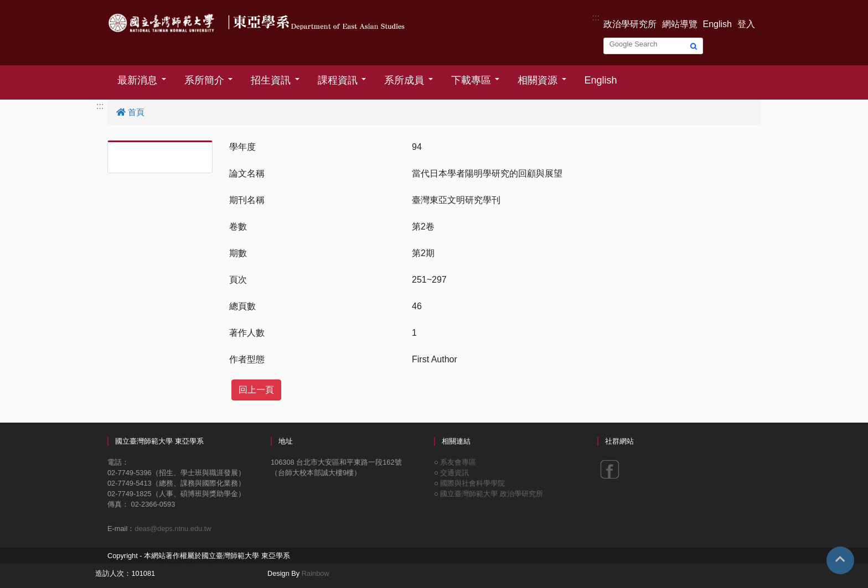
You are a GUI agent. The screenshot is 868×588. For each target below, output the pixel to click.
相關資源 (538, 80)
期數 (238, 253)
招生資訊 (271, 80)
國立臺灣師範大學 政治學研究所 (492, 494)
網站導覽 (680, 24)
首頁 (130, 112)
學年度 (242, 147)
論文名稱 (247, 173)
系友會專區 (458, 462)
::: (596, 17)
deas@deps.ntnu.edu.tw (173, 529)
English (717, 24)
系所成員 (404, 80)
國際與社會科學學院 (472, 483)
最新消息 (137, 80)
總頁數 (242, 306)
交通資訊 (454, 473)
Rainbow (316, 573)
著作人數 (247, 333)
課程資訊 (338, 80)
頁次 (238, 280)
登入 (746, 24)
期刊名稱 (247, 200)
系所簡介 (204, 80)
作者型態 (247, 359)
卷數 (238, 227)
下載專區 (471, 80)
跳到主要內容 (27, 6)
